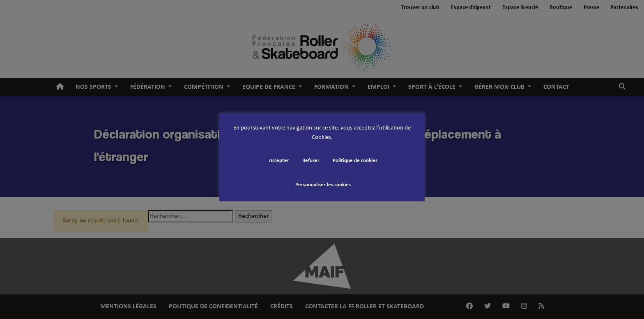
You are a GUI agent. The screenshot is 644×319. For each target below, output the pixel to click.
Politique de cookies (355, 161)
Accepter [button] (279, 161)
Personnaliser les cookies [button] (323, 185)
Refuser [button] (311, 161)
